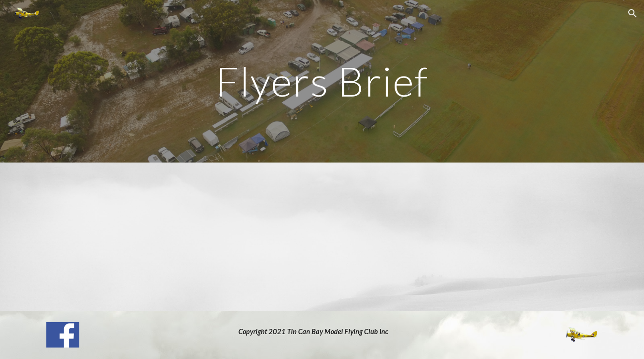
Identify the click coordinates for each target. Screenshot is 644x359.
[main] (322, 81)
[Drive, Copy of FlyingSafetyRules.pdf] (322, 237)
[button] (633, 13)
